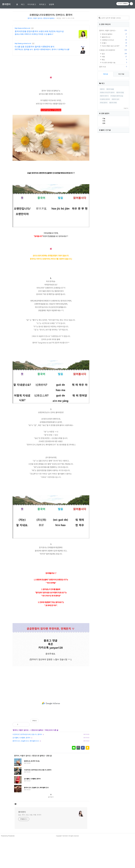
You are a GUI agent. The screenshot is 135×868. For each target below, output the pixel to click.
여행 (115, 120)
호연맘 (59, 18)
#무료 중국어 (104, 166)
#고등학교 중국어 (105, 162)
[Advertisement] (51, 73)
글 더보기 (51, 826)
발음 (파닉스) (115, 100)
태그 (23, 4)
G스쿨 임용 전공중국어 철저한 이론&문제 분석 (35, 47)
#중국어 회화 (113, 166)
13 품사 (115, 106)
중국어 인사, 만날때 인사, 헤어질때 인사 (26, 770)
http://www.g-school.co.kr (23, 43)
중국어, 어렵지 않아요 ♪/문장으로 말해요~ (42, 18)
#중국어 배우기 (104, 159)
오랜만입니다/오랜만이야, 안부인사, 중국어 (51, 15)
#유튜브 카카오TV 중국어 (107, 156)
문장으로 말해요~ (38, 760)
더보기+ (126, 171)
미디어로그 (32, 4)
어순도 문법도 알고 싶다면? (115, 109)
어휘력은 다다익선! (115, 103)
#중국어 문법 (120, 156)
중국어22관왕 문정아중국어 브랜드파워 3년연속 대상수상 (39, 31)
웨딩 (115, 123)
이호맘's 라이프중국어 (113, 113)
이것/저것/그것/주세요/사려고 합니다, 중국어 (27, 764)
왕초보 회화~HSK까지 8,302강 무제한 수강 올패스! (34, 34)
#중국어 (102, 152)
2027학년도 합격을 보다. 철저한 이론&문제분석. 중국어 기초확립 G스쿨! (42, 49)
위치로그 (43, 4)
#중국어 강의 (115, 162)
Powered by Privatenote (8, 865)
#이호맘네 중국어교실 (117, 159)
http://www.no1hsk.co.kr (23, 28)
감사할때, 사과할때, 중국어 (22, 767)
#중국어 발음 (110, 152)
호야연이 (6, 4)
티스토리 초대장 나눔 (115, 126)
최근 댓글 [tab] (121, 137)
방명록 (51, 4)
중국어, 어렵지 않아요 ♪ (21, 760)
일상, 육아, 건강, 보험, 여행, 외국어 (30, 844)
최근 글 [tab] (106, 137)
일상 (115, 117)
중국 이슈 (113, 130)
